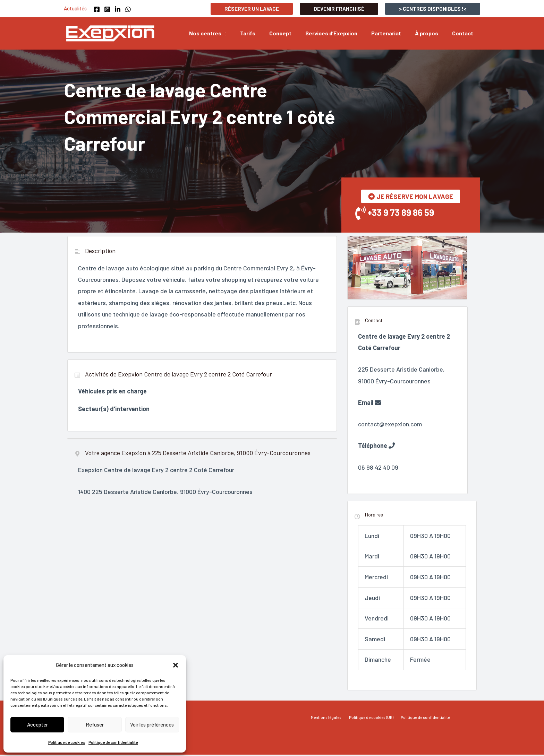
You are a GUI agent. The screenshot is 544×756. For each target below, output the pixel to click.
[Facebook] (97, 9)
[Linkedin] (118, 9)
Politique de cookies (67, 742)
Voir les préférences (152, 724)
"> (155, 597)
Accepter (37, 724)
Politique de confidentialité (113, 742)
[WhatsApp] (128, 9)
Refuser (95, 724)
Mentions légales (329, 719)
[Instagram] (107, 9)
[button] (176, 665)
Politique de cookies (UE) (371, 719)
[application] (242, 33)
